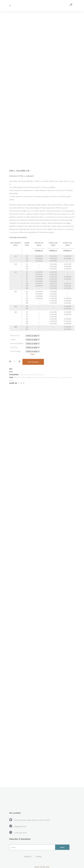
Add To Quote (33, 362)
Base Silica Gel (19, 377)
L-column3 (63, 377)
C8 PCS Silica (44, 377)
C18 (21, 375)
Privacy (39, 856)
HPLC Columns (38, 375)
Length (13, 340)
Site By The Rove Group (42, 867)
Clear (33, 354)
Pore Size (14, 347)
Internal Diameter (17, 343)
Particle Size (15, 336)
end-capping (54, 377)
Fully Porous (28, 375)
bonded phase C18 (32, 377)
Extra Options (15, 351)
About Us (28, 856)
